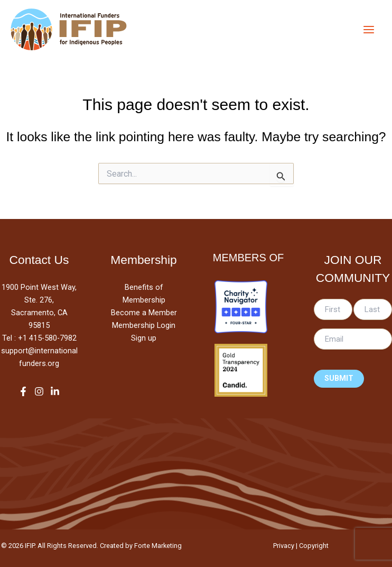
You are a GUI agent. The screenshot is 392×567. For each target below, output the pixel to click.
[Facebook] (23, 391)
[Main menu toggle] (368, 29)
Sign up (144, 338)
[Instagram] (39, 391)
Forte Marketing (158, 546)
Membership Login (144, 325)
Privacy (284, 546)
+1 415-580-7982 (47, 338)
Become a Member (144, 313)
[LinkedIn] (55, 391)
